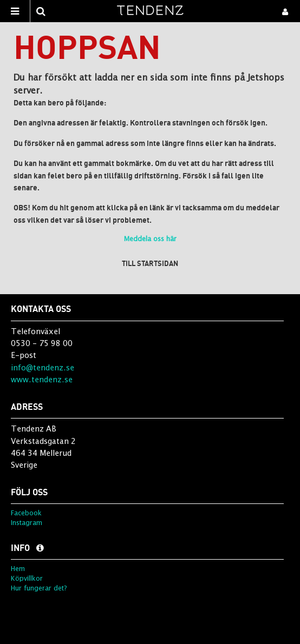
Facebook (26, 513)
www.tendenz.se (42, 379)
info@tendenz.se (43, 367)
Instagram (27, 523)
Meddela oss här (150, 239)
